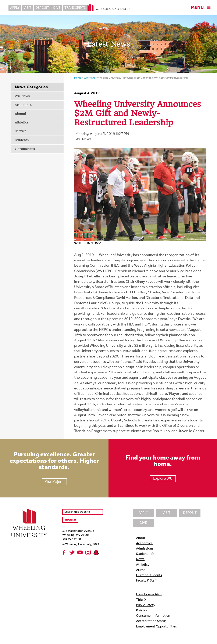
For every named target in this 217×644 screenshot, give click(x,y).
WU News (22, 96)
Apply (15, 8)
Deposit (42, 8)
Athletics (22, 122)
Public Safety (146, 605)
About (141, 538)
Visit (27, 8)
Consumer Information (153, 616)
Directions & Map (149, 594)
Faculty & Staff (146, 581)
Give (57, 8)
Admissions (145, 549)
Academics (23, 105)
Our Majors (54, 482)
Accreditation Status (151, 621)
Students (22, 140)
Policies (142, 611)
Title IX (141, 600)
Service (21, 131)
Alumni (20, 114)
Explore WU (163, 479)
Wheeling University (109, 8)
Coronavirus (25, 149)
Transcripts (75, 8)
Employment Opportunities (156, 627)
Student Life (145, 554)
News (140, 559)
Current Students (149, 575)
